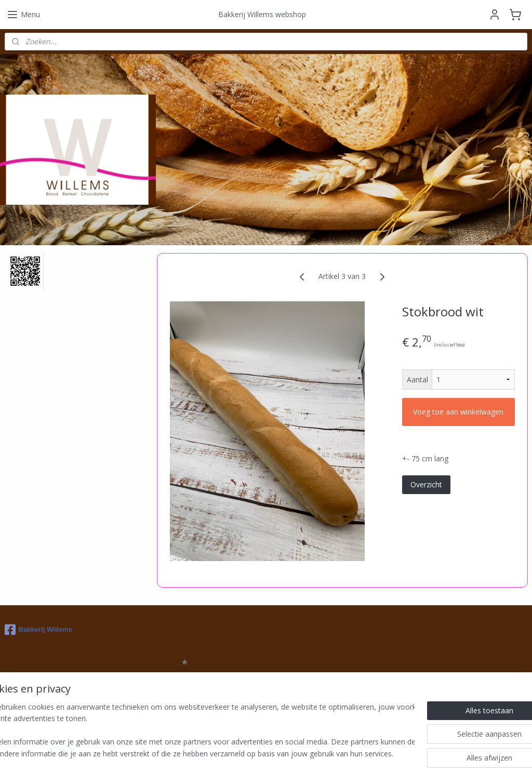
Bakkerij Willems (38, 630)
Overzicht (426, 484)
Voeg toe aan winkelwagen (458, 412)
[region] (197, 731)
